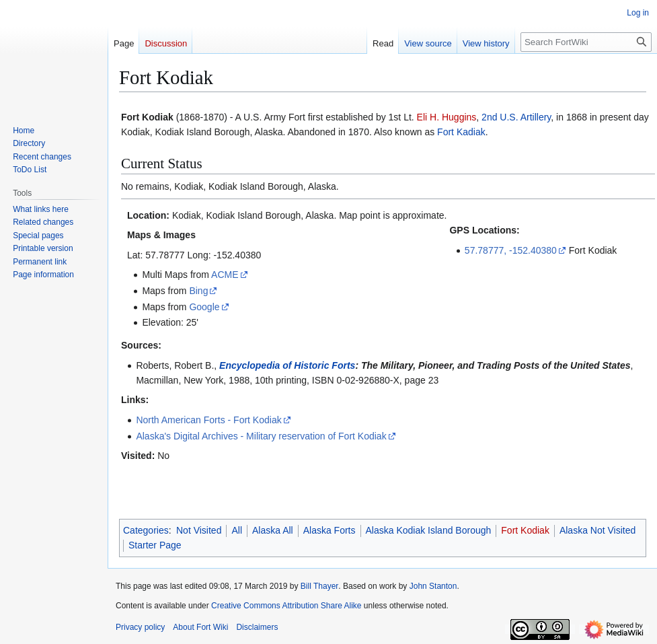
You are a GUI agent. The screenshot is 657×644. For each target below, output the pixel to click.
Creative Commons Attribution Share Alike (286, 606)
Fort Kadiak (461, 132)
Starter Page (155, 545)
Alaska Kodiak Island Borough (429, 530)
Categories (146, 530)
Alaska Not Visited (597, 530)
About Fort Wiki (200, 627)
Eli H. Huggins (447, 117)
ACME (225, 275)
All (237, 530)
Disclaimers (257, 627)
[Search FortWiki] (586, 42)
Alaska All (273, 530)
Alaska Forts (330, 530)
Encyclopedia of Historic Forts (287, 365)
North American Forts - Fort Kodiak (208, 420)
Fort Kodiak (525, 530)
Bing (198, 291)
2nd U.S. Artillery (516, 117)
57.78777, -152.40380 (511, 250)
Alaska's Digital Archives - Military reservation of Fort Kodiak (261, 436)
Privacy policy (140, 627)
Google (204, 307)
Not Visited (199, 530)
